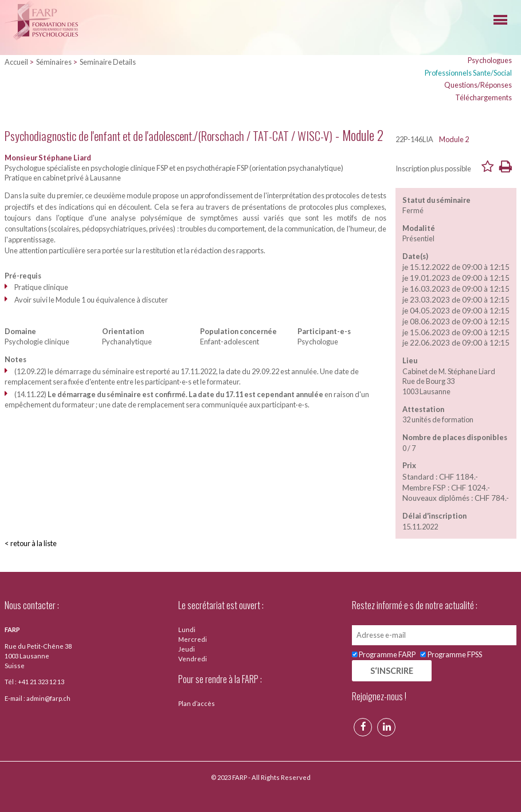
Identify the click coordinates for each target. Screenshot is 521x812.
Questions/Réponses (478, 85)
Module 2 (454, 139)
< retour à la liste (31, 543)
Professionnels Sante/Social (468, 73)
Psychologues (490, 60)
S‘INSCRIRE (392, 671)
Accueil (16, 62)
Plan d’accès (197, 703)
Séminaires (54, 62)
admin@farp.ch (48, 698)
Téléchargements (483, 97)
